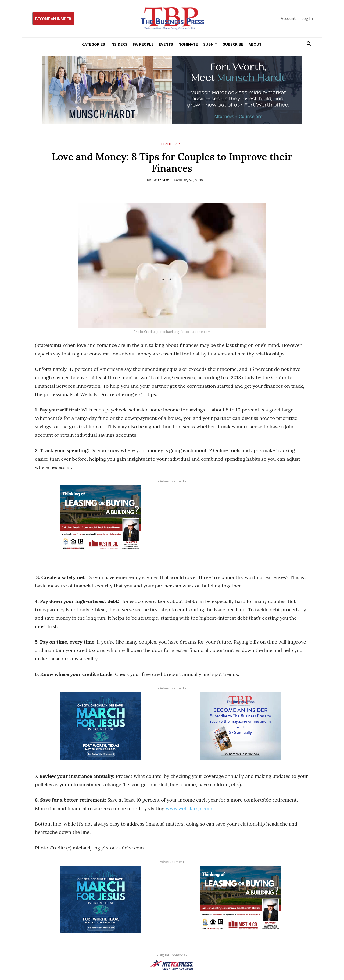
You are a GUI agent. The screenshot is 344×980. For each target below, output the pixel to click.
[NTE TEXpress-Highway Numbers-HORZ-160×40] (172, 965)
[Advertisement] (241, 523)
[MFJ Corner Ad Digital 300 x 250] (101, 726)
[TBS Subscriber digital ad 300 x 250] (241, 726)
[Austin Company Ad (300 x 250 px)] (101, 519)
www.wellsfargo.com (189, 808)
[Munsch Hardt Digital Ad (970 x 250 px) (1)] (172, 90)
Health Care (171, 144)
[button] (307, 44)
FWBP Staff (161, 180)
